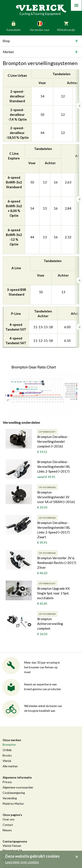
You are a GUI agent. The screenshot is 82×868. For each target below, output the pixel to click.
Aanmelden (13, 26)
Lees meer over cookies (22, 862)
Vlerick (7, 761)
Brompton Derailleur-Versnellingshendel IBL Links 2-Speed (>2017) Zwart (54, 530)
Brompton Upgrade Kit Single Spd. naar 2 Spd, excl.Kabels (54, 593)
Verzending (10, 798)
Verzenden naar (40, 26)
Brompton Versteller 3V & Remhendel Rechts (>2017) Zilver (57, 563)
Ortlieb (7, 750)
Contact (8, 825)
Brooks (7, 755)
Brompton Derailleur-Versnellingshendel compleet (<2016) (53, 441)
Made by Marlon (13, 804)
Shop (6, 41)
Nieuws (7, 830)
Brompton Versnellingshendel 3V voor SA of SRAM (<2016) (56, 497)
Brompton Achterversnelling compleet (50, 624)
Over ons (8, 819)
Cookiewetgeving (14, 793)
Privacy (7, 782)
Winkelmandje (66, 26)
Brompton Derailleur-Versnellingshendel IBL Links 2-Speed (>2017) (54, 467)
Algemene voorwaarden (18, 787)
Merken (8, 52)
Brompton (9, 745)
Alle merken (10, 766)
